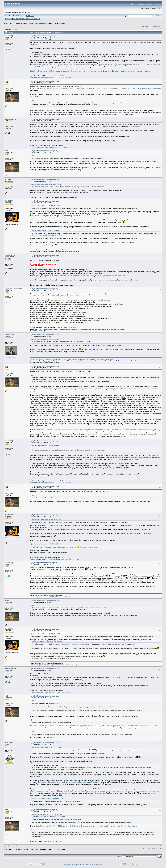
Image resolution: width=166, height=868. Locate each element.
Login (25, 19)
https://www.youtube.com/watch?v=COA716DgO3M (73, 430)
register (29, 12)
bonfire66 (8, 36)
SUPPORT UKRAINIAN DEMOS (66, 327)
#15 (160, 601)
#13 (160, 516)
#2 (161, 82)
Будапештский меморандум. (54, 23)
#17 (160, 669)
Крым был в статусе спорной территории (83, 783)
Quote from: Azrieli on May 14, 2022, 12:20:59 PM (45, 446)
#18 (160, 697)
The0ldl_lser (9, 335)
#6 (161, 202)
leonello (8, 179)
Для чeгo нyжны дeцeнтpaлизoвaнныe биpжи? (100, 359)
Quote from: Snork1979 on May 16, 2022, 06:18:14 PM (46, 642)
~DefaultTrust (45, 39)
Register (31, 19)
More (37, 19)
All (16, 29)
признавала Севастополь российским (52, 783)
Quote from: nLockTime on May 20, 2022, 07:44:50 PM (47, 814)
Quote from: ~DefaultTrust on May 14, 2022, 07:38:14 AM (47, 799)
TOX (41, 329)
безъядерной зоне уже (95, 298)
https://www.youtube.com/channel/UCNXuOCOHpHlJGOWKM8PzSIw (51, 78)
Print (159, 29)
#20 (160, 811)
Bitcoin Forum (8, 23)
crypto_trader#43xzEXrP (14, 289)
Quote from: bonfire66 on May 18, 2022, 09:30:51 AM (46, 634)
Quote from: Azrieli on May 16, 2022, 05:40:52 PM (45, 544)
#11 (160, 442)
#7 (161, 256)
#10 (160, 367)
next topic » (158, 26)
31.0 (27, 16)
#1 (161, 37)
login (23, 12)
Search (20, 19)
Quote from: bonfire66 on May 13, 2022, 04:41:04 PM (46, 184)
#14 (160, 564)
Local (17, 23)
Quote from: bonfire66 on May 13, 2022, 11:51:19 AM (46, 747)
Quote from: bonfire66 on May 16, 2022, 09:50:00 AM (46, 520)
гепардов (57, 310)
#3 (161, 120)
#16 (160, 630)
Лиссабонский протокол (72, 296)
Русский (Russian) (27, 23)
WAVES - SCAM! (38, 331)
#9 (161, 335)
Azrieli (7, 81)
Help (15, 19)
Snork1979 (9, 201)
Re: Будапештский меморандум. (47, 81)
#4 (161, 152)
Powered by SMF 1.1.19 (72, 864)
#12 (160, 487)
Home (9, 19)
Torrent (32, 16)
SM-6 (77, 310)
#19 (160, 744)
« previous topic (147, 26)
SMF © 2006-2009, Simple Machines (91, 864)
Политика (38, 23)
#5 (161, 180)
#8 (161, 290)
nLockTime (9, 743)
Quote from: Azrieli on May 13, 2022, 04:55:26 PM (45, 231)
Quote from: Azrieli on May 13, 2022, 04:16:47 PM (45, 339)
